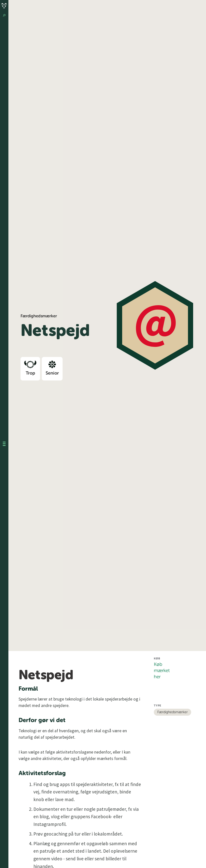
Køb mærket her (162, 671)
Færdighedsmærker (172, 712)
